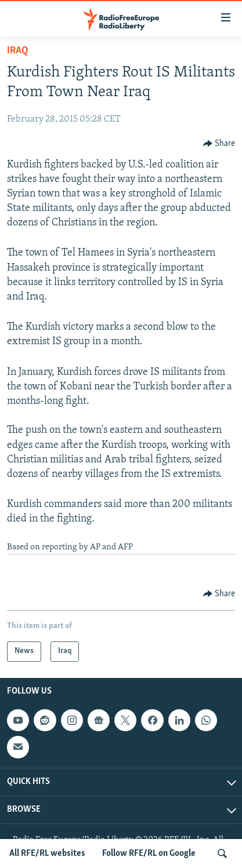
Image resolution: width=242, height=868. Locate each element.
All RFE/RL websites (47, 854)
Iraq (18, 51)
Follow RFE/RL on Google (149, 854)
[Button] (219, 144)
